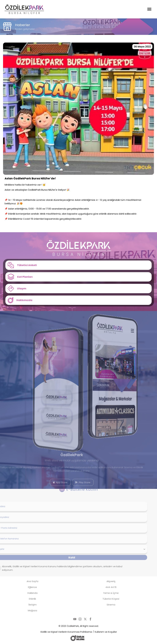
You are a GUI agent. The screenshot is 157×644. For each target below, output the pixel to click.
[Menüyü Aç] (149, 9)
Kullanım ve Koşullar (106, 632)
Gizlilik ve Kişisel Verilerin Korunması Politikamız (66, 632)
